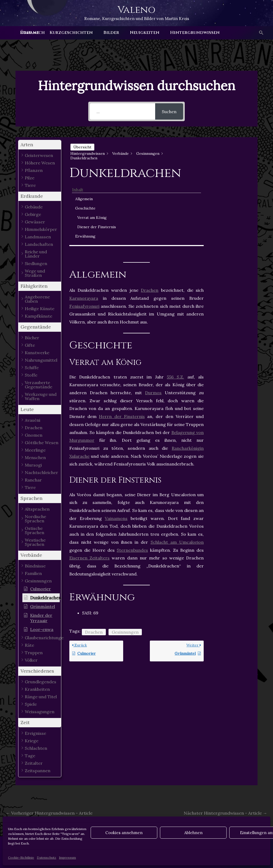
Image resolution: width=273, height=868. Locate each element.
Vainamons (116, 446)
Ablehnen (193, 833)
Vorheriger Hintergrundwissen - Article (49, 813)
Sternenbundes (132, 478)
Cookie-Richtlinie (21, 857)
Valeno (136, 10)
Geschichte (229, 163)
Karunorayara (84, 226)
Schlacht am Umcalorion (177, 470)
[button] (261, 33)
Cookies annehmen (124, 833)
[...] (123, 111)
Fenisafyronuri (84, 234)
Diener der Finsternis (230, 190)
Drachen (150, 218)
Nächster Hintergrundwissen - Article (225, 813)
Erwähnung (229, 203)
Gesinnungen (125, 560)
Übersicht (82, 147)
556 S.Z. (175, 305)
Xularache (79, 384)
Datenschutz (47, 857)
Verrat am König (230, 175)
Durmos (153, 321)
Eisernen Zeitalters (89, 486)
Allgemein (227, 154)
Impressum (67, 857)
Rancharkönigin (188, 376)
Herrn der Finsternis (122, 345)
